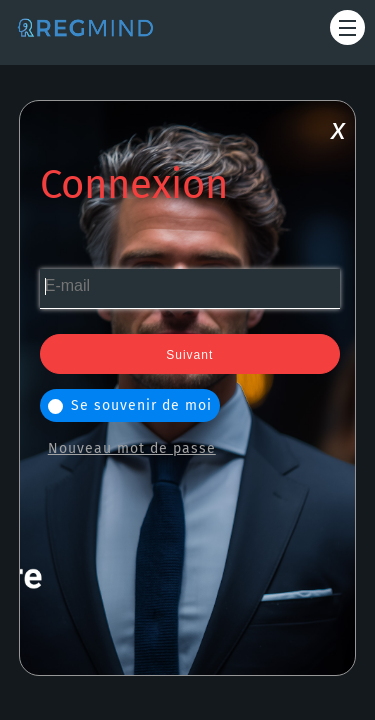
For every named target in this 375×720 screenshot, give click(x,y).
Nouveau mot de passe (132, 448)
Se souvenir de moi (130, 405)
